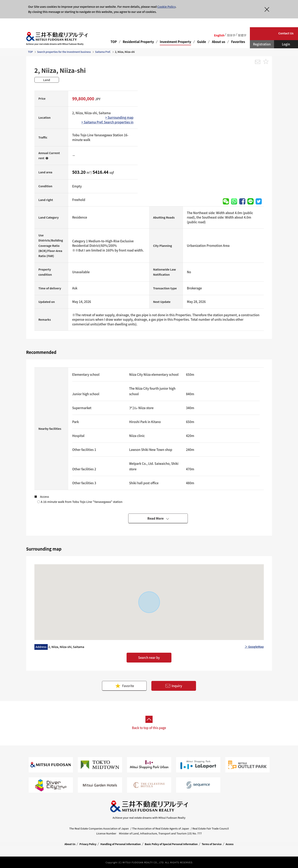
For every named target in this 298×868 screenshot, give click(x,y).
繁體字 (242, 35)
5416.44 (101, 172)
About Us (70, 844)
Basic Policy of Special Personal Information (171, 844)
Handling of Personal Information (121, 844)
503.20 (79, 172)
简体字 (231, 35)
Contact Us (286, 33)
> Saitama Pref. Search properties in (107, 122)
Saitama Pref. (103, 52)
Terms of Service (212, 844)
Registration (262, 44)
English (219, 35)
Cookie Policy (166, 7)
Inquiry (174, 686)
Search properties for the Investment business (64, 52)
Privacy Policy (88, 844)
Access (230, 844)
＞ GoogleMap (254, 647)
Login (286, 44)
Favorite (124, 686)
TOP (114, 42)
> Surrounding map (119, 117)
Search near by (149, 657)
